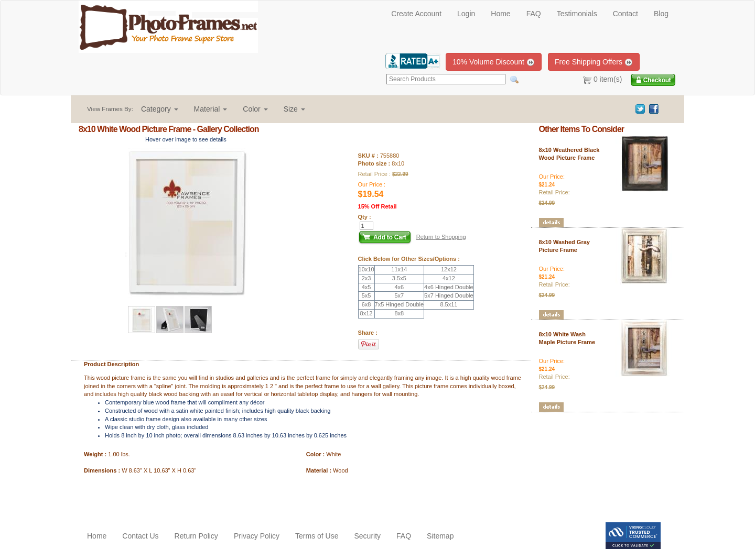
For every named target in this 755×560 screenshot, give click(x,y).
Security (367, 536)
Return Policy (196, 536)
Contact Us (140, 536)
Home (500, 14)
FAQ (534, 14)
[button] (160, 109)
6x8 (366, 304)
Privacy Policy (257, 536)
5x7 (399, 295)
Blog (661, 14)
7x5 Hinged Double (400, 304)
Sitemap (440, 536)
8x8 (399, 313)
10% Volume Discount (494, 62)
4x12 (449, 278)
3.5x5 (399, 278)
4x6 (399, 287)
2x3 (366, 278)
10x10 (366, 269)
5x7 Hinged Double (449, 295)
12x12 (449, 269)
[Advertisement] (140, 496)
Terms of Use (317, 536)
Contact (625, 14)
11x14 (399, 269)
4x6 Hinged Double (449, 287)
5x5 (366, 295)
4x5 (366, 287)
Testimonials (577, 14)
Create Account (416, 14)
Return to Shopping (441, 237)
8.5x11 (449, 304)
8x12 (366, 313)
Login (466, 14)
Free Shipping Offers (594, 62)
